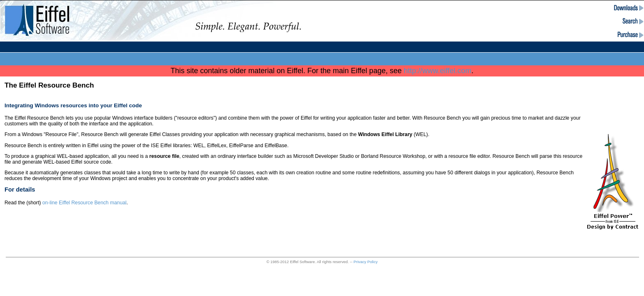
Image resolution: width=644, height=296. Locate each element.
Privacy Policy (366, 262)
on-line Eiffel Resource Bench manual (84, 203)
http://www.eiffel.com (438, 71)
